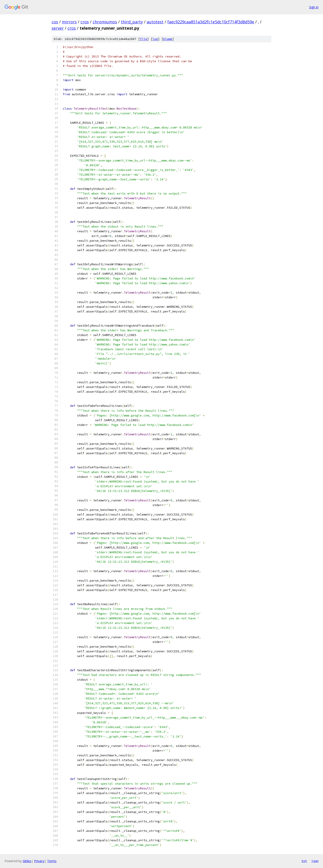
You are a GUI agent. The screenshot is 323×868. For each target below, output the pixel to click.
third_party (132, 22)
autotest (155, 22)
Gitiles (27, 861)
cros (85, 22)
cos (55, 22)
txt (304, 861)
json (315, 861)
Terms (52, 861)
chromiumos (105, 22)
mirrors (69, 22)
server (58, 28)
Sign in (314, 7)
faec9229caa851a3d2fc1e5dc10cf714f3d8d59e (211, 22)
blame (168, 39)
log (155, 39)
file (144, 39)
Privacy (39, 861)
